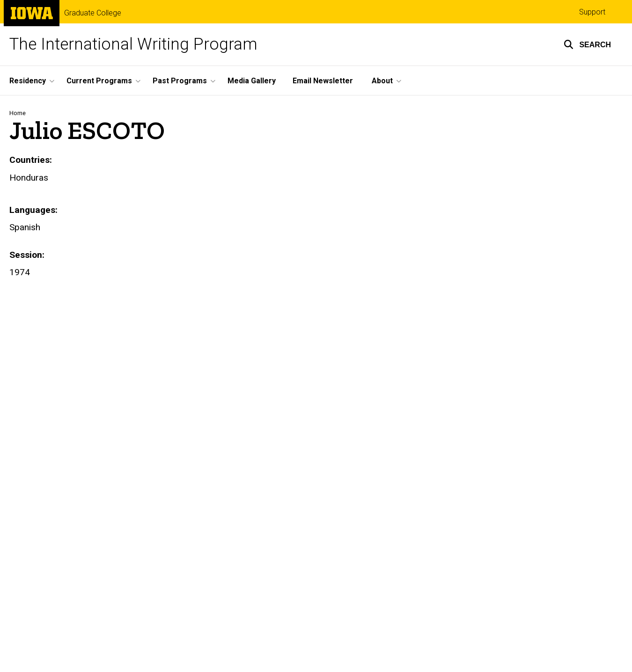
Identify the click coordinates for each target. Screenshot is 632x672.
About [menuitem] (382, 81)
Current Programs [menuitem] (99, 81)
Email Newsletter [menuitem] (323, 81)
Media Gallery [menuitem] (252, 81)
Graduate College (93, 13)
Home (18, 113)
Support (592, 12)
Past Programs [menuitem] (180, 81)
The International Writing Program (133, 44)
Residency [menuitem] (28, 81)
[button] (587, 44)
